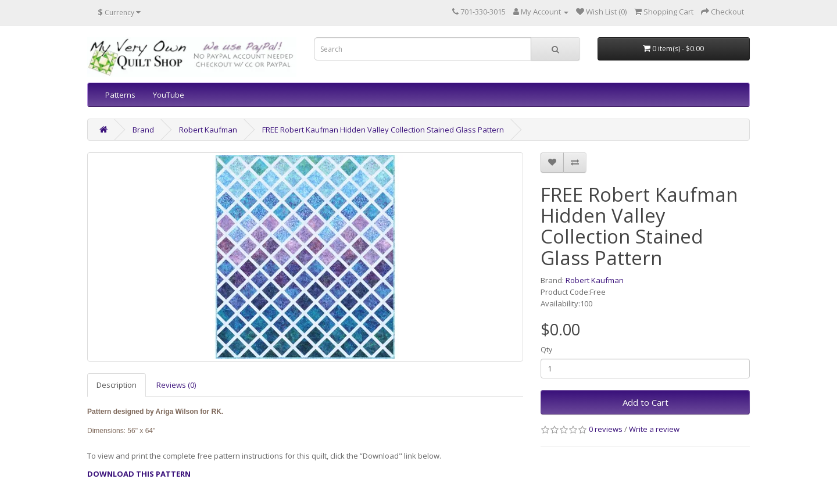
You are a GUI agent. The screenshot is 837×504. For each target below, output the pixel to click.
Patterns (120, 95)
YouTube (169, 95)
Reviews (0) (176, 385)
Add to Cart (645, 402)
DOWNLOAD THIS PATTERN (139, 474)
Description (117, 385)
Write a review (654, 429)
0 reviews (606, 429)
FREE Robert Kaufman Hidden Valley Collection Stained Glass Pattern (383, 130)
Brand (143, 130)
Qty (546, 350)
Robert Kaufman (208, 130)
